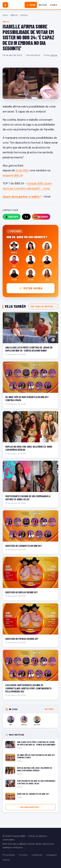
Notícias (43, 5)
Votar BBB (22, 170)
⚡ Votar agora (30, 288)
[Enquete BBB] (5, 5)
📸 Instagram (41, 217)
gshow (54, 55)
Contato (23, 855)
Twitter (6, 860)
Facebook (37, 855)
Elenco (54, 5)
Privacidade (9, 855)
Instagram (52, 855)
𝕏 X (26, 217)
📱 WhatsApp (12, 217)
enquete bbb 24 (13, 175)
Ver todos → (50, 709)
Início (5, 15)
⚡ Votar (31, 5)
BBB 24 (14, 15)
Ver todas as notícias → (43, 306)
